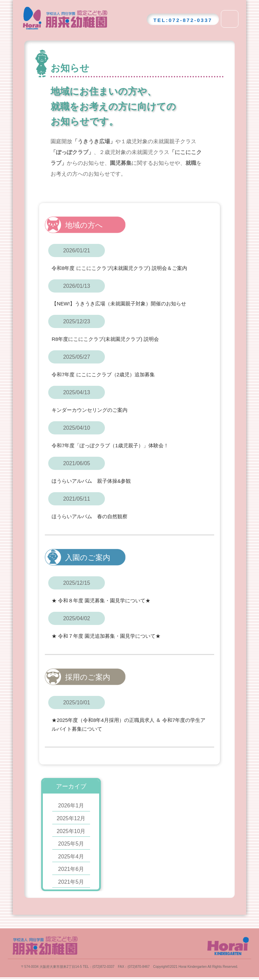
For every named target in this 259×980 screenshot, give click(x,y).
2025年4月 (71, 856)
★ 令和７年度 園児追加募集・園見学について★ (110, 635)
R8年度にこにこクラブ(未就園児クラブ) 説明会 (109, 339)
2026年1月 (71, 805)
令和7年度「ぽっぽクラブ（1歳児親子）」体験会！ (114, 445)
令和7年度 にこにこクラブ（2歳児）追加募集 (107, 374)
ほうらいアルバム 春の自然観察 (92, 516)
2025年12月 (71, 818)
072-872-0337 (190, 20)
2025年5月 (71, 843)
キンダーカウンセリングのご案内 (92, 410)
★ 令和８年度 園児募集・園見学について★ (104, 600)
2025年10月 (71, 831)
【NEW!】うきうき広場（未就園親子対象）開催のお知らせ (123, 304)
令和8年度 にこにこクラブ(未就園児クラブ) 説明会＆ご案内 (124, 268)
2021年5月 (71, 881)
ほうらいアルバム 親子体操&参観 (94, 481)
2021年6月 (71, 869)
